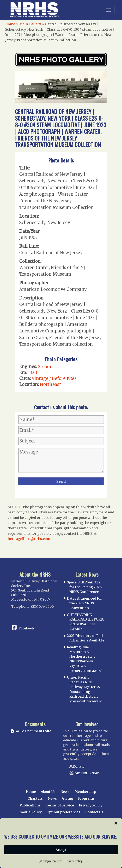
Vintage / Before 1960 (54, 378)
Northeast (50, 384)
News (65, 792)
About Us (48, 792)
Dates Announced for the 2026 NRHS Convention (84, 603)
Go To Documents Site (31, 731)
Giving (68, 798)
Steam (45, 367)
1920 (33, 373)
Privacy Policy (91, 805)
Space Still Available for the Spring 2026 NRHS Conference (84, 587)
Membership (85, 792)
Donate (79, 766)
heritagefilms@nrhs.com (29, 539)
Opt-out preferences (63, 812)
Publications (30, 805)
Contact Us (94, 812)
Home (10, 24)
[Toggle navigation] (109, 10)
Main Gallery (30, 24)
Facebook (27, 628)
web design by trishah (91, 848)
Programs (86, 798)
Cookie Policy (30, 812)
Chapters (35, 798)
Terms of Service (60, 805)
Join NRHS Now (86, 773)
